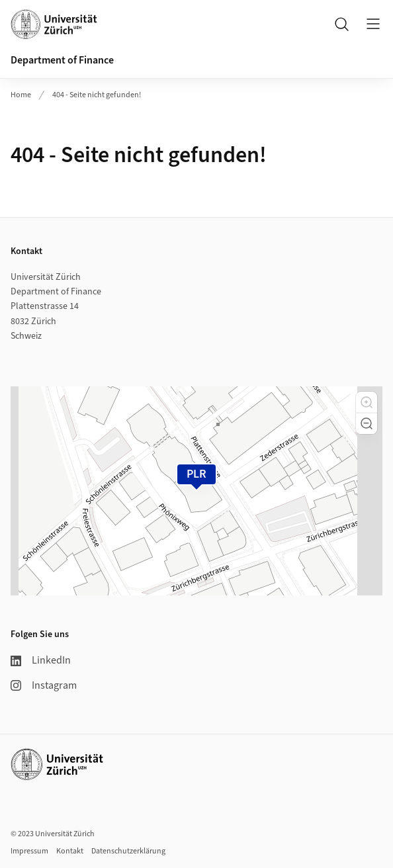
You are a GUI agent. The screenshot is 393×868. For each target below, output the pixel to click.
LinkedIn (41, 660)
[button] (367, 402)
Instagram (44, 685)
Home (21, 95)
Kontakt (70, 851)
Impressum (29, 851)
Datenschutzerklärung (128, 851)
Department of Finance (62, 60)
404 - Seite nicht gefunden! (97, 95)
